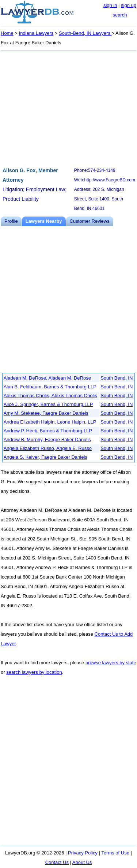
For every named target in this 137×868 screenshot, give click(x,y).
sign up (129, 5)
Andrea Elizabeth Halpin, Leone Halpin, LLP (50, 422)
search (120, 15)
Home (7, 33)
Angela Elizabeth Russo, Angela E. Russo (48, 448)
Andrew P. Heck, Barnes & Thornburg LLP (48, 431)
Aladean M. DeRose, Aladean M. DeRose (47, 378)
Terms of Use (115, 853)
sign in (110, 5)
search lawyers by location (34, 672)
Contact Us (57, 862)
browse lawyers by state (111, 663)
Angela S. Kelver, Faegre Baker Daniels (45, 457)
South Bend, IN (117, 378)
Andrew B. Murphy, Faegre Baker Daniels (47, 439)
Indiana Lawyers (36, 33)
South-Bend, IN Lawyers (85, 33)
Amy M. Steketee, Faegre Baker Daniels (46, 413)
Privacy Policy (83, 853)
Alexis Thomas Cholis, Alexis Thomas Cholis (50, 396)
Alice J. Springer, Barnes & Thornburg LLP (48, 404)
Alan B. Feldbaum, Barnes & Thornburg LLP (50, 387)
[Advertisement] (68, 108)
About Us (82, 862)
